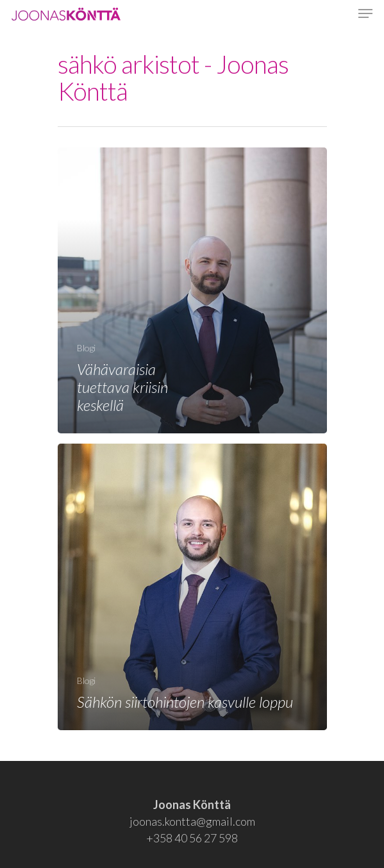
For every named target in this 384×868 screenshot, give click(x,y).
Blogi (86, 348)
